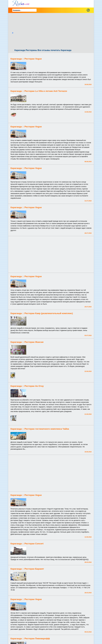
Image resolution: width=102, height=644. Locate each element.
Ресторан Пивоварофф (37, 639)
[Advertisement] (53, 31)
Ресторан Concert (34, 544)
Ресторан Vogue (33, 59)
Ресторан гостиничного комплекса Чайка (47, 429)
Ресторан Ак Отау (34, 386)
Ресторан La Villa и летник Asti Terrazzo (46, 91)
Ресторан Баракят (34, 569)
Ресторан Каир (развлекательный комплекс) (49, 313)
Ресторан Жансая (34, 342)
